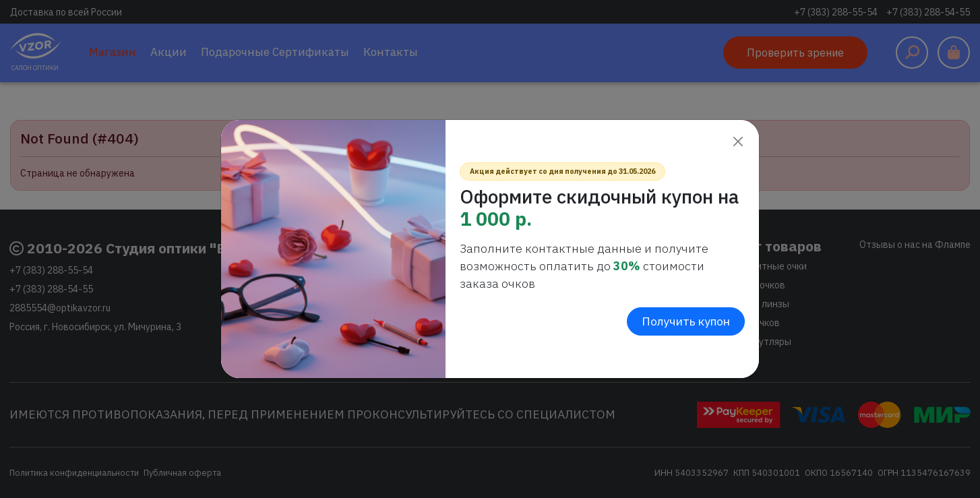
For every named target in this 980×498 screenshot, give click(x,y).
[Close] (738, 141)
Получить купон (686, 321)
